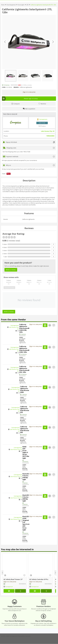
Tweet (4, 174)
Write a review (28, 85)
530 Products (42, 126)
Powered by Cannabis (24, 636)
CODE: (4, 87)
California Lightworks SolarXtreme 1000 (25, 389)
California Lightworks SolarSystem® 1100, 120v (24, 349)
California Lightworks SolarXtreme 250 (25, 409)
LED (27, 5)
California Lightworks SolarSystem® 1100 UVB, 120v (24, 328)
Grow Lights (21, 5)
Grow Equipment (11, 5)
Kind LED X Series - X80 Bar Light (26, 498)
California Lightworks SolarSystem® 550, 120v (24, 369)
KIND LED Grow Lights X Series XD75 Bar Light (26, 452)
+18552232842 (50, 136)
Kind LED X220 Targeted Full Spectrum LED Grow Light (26, 523)
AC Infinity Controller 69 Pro (39, 579)
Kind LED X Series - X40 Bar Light (26, 477)
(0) (22, 85)
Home (3, 5)
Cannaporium (15, 325)
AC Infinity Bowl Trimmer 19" (13, 579)
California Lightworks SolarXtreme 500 (25, 429)
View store (42, 123)
